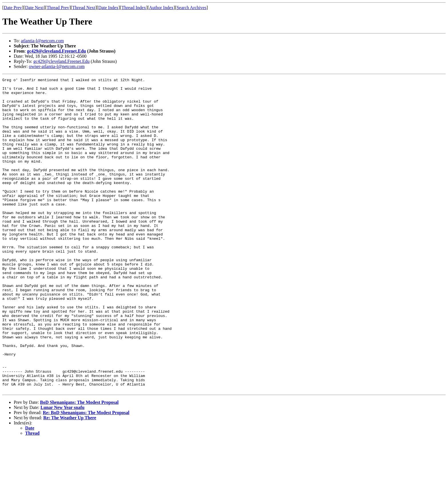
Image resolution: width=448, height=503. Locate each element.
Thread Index (134, 8)
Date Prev (13, 8)
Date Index (108, 8)
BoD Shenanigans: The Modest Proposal (79, 465)
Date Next (34, 8)
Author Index (161, 8)
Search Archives (191, 8)
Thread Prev (58, 8)
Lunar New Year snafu (63, 470)
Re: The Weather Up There (70, 480)
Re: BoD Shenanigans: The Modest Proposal (86, 475)
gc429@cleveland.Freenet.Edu (56, 51)
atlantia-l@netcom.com (42, 41)
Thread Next (84, 8)
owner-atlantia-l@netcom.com (57, 66)
